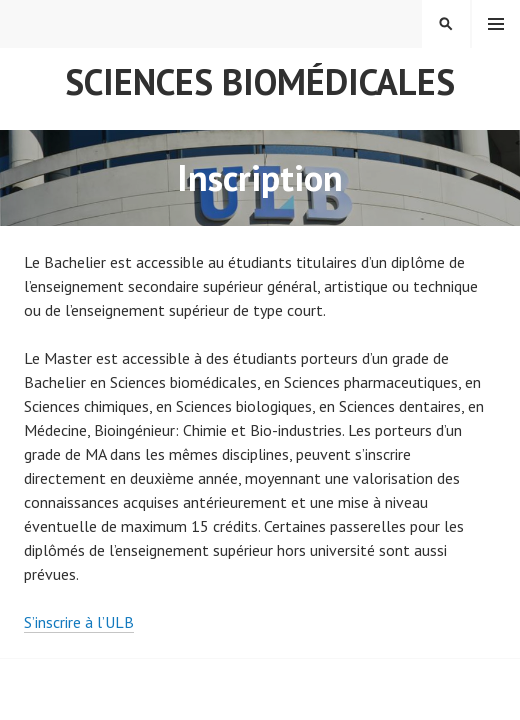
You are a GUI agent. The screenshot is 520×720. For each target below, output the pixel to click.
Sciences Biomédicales (260, 81)
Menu (496, 24)
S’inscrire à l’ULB (79, 622)
